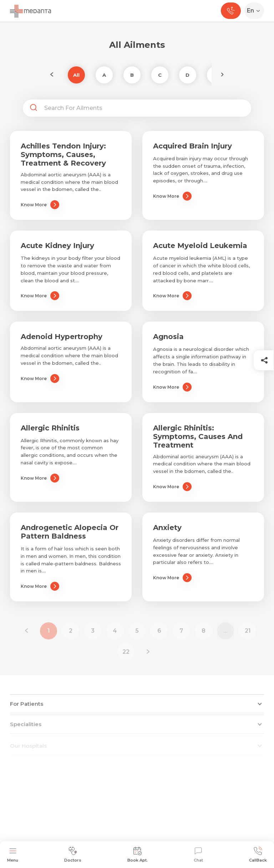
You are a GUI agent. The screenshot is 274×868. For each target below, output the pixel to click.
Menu (13, 855)
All (76, 75)
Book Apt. (138, 855)
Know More (40, 205)
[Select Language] (256, 11)
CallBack (258, 855)
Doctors (73, 855)
